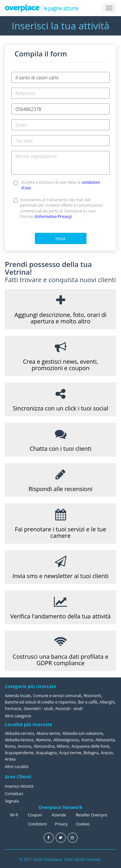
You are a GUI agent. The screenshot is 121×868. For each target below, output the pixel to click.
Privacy (61, 824)
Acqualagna (46, 753)
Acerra (87, 740)
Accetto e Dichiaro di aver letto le (61, 185)
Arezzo (107, 753)
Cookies (83, 824)
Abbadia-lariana (19, 740)
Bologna (91, 753)
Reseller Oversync (92, 815)
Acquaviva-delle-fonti (90, 746)
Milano (63, 746)
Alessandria (44, 746)
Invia (60, 238)
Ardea (10, 759)
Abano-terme (48, 733)
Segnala (12, 801)
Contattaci (14, 794)
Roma (10, 746)
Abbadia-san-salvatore (83, 733)
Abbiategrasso (66, 740)
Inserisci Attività (19, 786)
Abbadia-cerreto (19, 733)
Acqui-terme (70, 753)
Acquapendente (19, 753)
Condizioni (37, 824)
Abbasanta (105, 740)
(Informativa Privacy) (53, 217)
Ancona (25, 746)
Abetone (43, 740)
